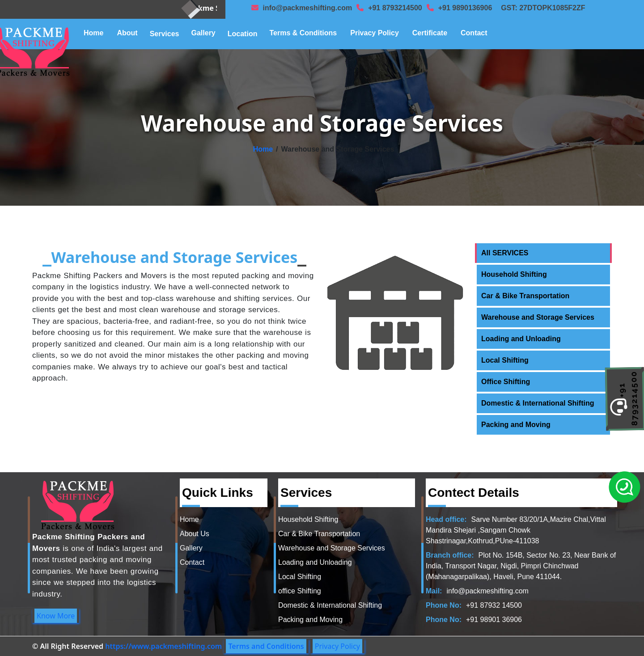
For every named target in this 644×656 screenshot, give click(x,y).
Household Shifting (514, 274)
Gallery (203, 33)
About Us (195, 534)
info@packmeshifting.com (308, 8)
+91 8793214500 (395, 8)
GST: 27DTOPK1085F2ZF (543, 8)
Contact (474, 33)
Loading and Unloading (521, 339)
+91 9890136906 (465, 8)
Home (93, 33)
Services (165, 34)
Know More (56, 616)
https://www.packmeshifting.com (163, 646)
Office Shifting (506, 382)
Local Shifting (505, 360)
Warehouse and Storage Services (538, 317)
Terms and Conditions (266, 646)
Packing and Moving (516, 425)
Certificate (430, 33)
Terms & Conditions (303, 33)
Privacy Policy (375, 33)
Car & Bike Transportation (525, 296)
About (127, 33)
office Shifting (300, 591)
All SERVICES (505, 253)
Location (243, 34)
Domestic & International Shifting (538, 403)
